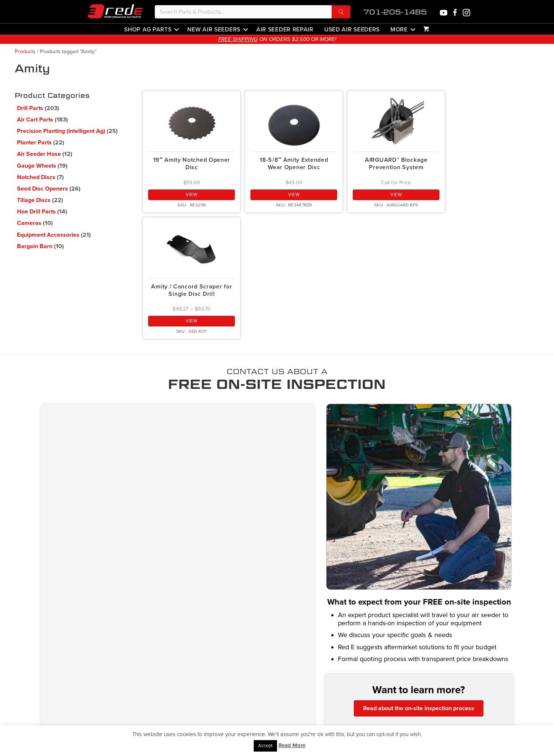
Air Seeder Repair (285, 29)
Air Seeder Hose (39, 154)
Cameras (29, 223)
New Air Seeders (214, 29)
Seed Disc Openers (42, 189)
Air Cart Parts (35, 120)
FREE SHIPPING (249, 39)
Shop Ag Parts (148, 29)
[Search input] (243, 12)
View (191, 195)
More (399, 29)
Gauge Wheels (37, 166)
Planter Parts (34, 143)
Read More (292, 745)
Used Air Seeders (352, 29)
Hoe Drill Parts (36, 212)
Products (25, 52)
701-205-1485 (395, 12)
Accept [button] (265, 746)
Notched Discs (36, 177)
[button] (341, 12)
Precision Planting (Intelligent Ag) (61, 131)
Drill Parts (30, 108)
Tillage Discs (34, 200)
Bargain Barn (35, 246)
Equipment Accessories (48, 235)
